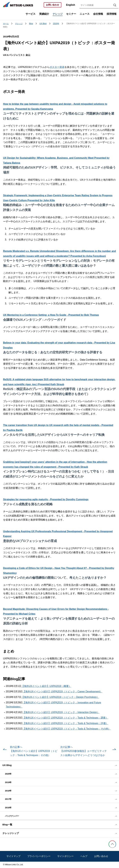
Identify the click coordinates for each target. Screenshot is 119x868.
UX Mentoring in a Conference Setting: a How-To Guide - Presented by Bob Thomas (51, 315)
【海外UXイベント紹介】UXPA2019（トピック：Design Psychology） (60, 697)
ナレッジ (19, 24)
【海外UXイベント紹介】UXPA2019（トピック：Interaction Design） (61, 712)
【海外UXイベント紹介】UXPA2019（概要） (46, 686)
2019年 (56, 24)
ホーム (6, 24)
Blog (31, 24)
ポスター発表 (57, 67)
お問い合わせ (53, 5)
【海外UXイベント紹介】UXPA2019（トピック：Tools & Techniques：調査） (65, 718)
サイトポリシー (65, 856)
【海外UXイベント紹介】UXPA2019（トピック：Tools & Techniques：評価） (65, 723)
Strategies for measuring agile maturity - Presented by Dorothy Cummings (46, 499)
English (71, 5)
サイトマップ (13, 856)
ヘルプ (84, 856)
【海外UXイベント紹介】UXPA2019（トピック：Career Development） (62, 692)
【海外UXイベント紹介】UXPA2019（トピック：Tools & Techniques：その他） (67, 729)
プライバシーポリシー (39, 856)
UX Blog (43, 24)
